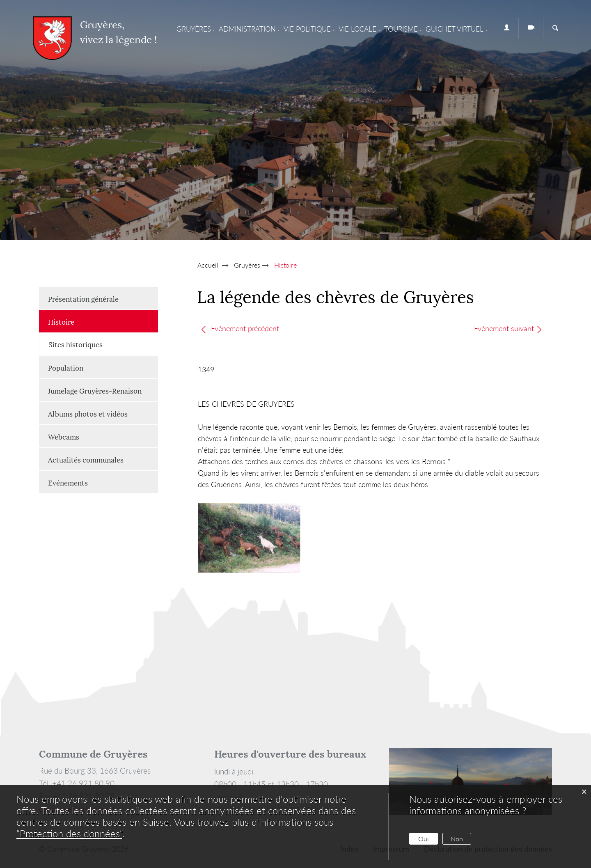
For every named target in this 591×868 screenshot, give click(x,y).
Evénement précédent (240, 328)
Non (457, 839)
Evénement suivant (509, 329)
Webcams (64, 436)
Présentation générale (83, 298)
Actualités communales (86, 459)
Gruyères (194, 29)
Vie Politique (307, 29)
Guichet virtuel (455, 29)
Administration (247, 29)
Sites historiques (76, 344)
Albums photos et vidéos (88, 413)
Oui (424, 839)
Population (66, 367)
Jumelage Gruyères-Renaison (95, 390)
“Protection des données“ (69, 833)
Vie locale (357, 29)
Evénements (68, 482)
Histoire (82, 321)
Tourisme (401, 29)
